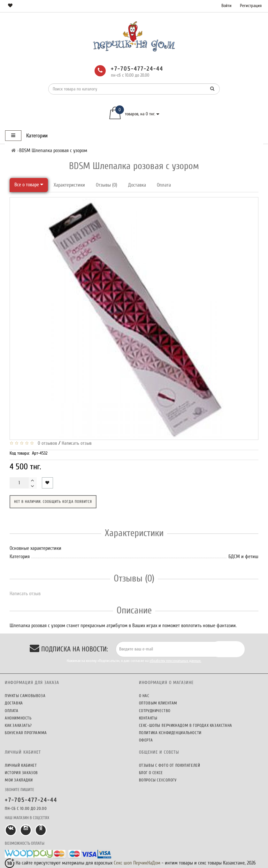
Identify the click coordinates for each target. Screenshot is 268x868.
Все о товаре (29, 185)
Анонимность (18, 718)
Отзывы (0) (107, 185)
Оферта (146, 740)
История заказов (21, 773)
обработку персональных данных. (175, 661)
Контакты (148, 718)
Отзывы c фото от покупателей (170, 765)
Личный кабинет (21, 765)
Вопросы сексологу (158, 780)
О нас (144, 696)
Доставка (137, 185)
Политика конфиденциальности (170, 733)
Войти (226, 6)
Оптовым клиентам (158, 703)
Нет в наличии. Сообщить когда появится (53, 502)
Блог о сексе (151, 773)
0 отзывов (46, 443)
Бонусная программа (26, 733)
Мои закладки (19, 780)
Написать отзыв (77, 443)
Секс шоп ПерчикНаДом (137, 863)
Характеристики (69, 185)
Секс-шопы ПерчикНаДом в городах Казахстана (186, 725)
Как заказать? (18, 725)
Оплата (164, 185)
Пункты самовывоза (25, 696)
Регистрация (251, 6)
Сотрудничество (155, 711)
